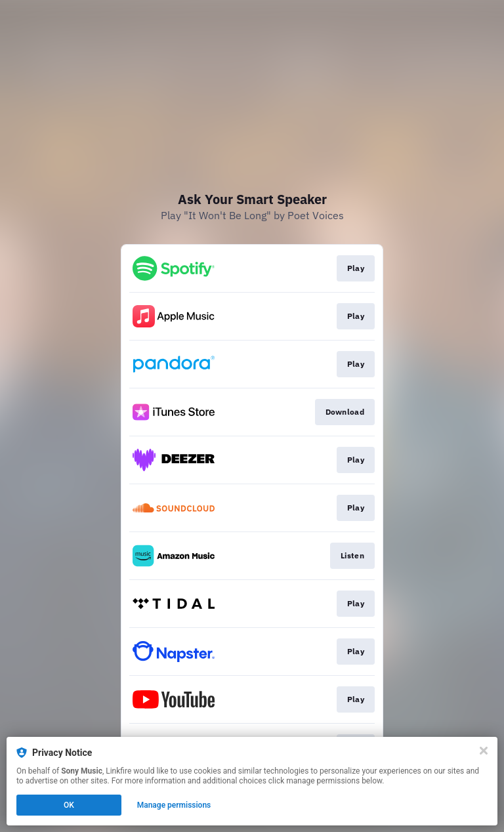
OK (69, 805)
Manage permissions (174, 805)
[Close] (484, 751)
